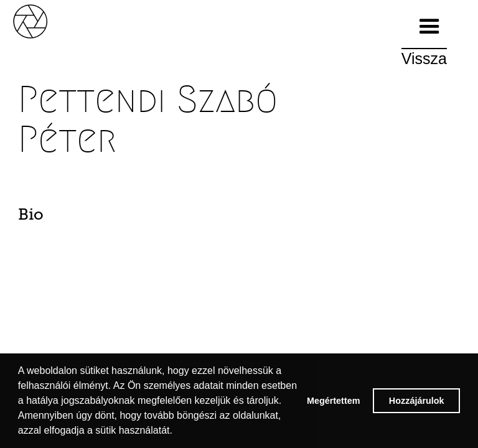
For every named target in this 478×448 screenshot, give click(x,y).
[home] (44, 20)
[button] (429, 27)
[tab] (52, 218)
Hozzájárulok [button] (417, 401)
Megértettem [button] (334, 401)
